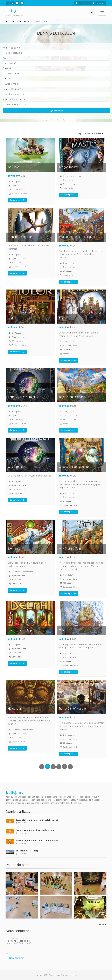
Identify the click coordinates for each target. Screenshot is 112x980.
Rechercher (56, 111)
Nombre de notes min (13, 89)
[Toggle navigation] (102, 13)
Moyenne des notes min (14, 99)
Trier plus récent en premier (89, 134)
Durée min (7, 68)
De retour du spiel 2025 (27, 851)
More (102, 924)
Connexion (98, 3)
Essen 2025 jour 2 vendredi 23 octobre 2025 (37, 820)
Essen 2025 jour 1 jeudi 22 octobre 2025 (35, 830)
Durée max (8, 79)
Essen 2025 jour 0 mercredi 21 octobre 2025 (37, 840)
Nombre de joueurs (12, 48)
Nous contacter (15, 958)
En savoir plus (17, 200)
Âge (5, 58)
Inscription (82, 3)
